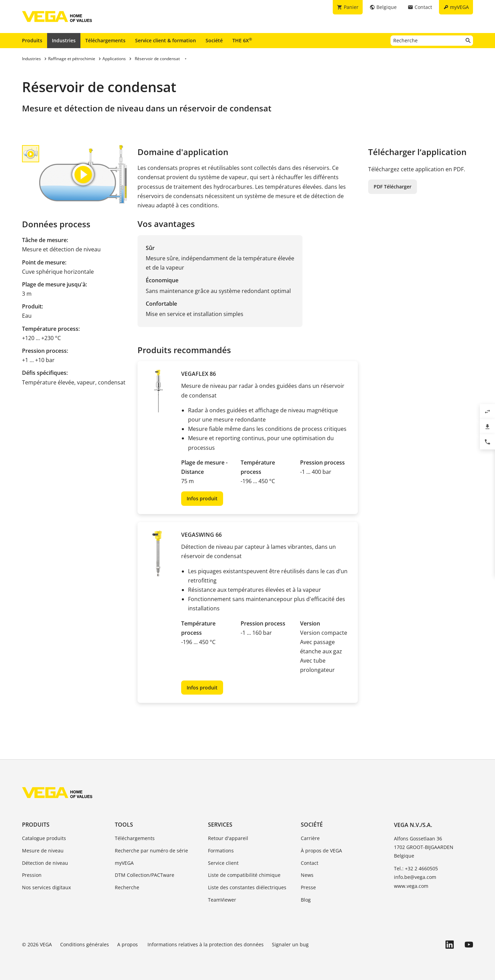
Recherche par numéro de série (151, 851)
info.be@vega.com (415, 877)
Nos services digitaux (46, 887)
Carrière (310, 838)
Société (214, 40)
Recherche (127, 887)
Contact (310, 863)
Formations (221, 851)
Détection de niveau (45, 863)
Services (220, 825)
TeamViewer (222, 900)
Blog (306, 900)
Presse (308, 887)
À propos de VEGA (321, 851)
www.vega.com (411, 886)
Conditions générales (85, 944)
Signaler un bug (290, 944)
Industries (64, 40)
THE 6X (242, 40)
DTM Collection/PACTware (145, 875)
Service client (223, 863)
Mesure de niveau (43, 851)
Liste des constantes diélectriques (247, 887)
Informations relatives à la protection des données (206, 944)
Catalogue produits (44, 838)
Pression (32, 875)
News (307, 875)
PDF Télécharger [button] (393, 187)
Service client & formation (166, 40)
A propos (128, 944)
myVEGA (124, 863)
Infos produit (202, 498)
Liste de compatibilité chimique (244, 875)
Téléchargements (105, 40)
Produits (32, 40)
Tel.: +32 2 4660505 (416, 868)
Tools (124, 825)
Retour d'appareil (228, 838)
